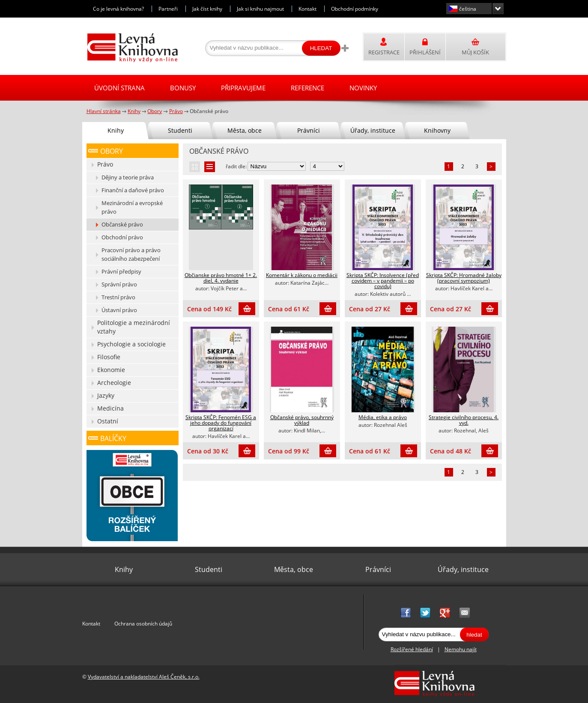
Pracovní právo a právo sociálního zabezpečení (131, 254)
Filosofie (109, 357)
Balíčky (113, 438)
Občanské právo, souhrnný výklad (302, 420)
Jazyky (106, 395)
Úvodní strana (119, 88)
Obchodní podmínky (355, 9)
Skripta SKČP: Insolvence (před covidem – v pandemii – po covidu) (383, 281)
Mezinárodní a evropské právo (132, 207)
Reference (307, 88)
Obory (112, 151)
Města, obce (245, 130)
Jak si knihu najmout (260, 9)
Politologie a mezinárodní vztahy (134, 327)
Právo (105, 164)
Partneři (168, 9)
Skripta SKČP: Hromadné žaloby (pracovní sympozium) (464, 278)
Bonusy (183, 88)
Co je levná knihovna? (118, 9)
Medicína (110, 408)
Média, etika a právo (383, 417)
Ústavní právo (119, 310)
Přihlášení (425, 52)
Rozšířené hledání (412, 649)
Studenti (180, 130)
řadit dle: (236, 166)
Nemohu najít (461, 649)
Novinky (363, 88)
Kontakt (307, 9)
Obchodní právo (122, 237)
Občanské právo (122, 224)
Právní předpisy (121, 271)
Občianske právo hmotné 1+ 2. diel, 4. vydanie (221, 278)
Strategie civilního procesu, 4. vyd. (464, 420)
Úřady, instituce (373, 130)
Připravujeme (243, 88)
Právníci (309, 130)
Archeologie (114, 383)
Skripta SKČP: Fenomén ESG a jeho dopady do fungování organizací (221, 423)
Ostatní (108, 421)
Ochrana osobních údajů (143, 624)
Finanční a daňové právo (133, 190)
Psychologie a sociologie (131, 344)
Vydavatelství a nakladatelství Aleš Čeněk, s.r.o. (144, 677)
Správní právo (119, 284)
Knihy (116, 130)
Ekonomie (111, 370)
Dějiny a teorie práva (128, 177)
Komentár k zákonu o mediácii (302, 275)
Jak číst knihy (207, 9)
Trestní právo (118, 297)
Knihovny (437, 130)
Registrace (384, 52)
